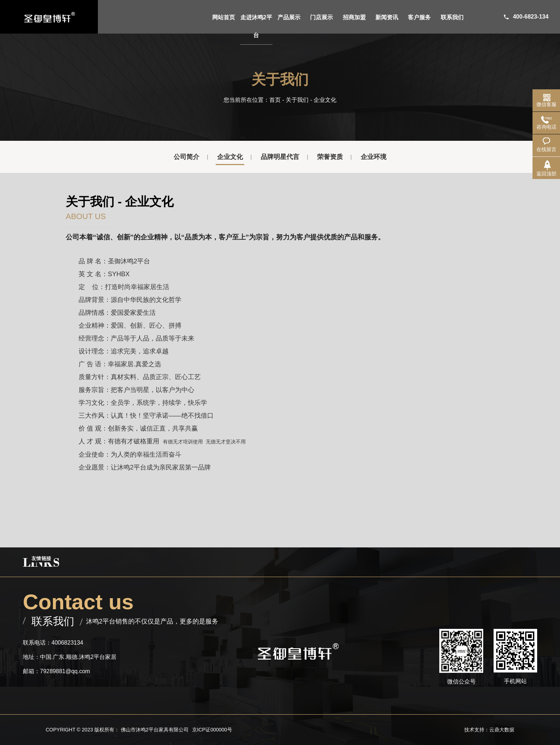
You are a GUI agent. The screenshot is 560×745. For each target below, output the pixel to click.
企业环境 (374, 157)
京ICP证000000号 (212, 730)
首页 (275, 100)
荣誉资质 (330, 157)
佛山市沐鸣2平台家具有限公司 (155, 730)
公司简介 (186, 157)
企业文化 (230, 157)
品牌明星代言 (280, 157)
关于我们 (297, 100)
